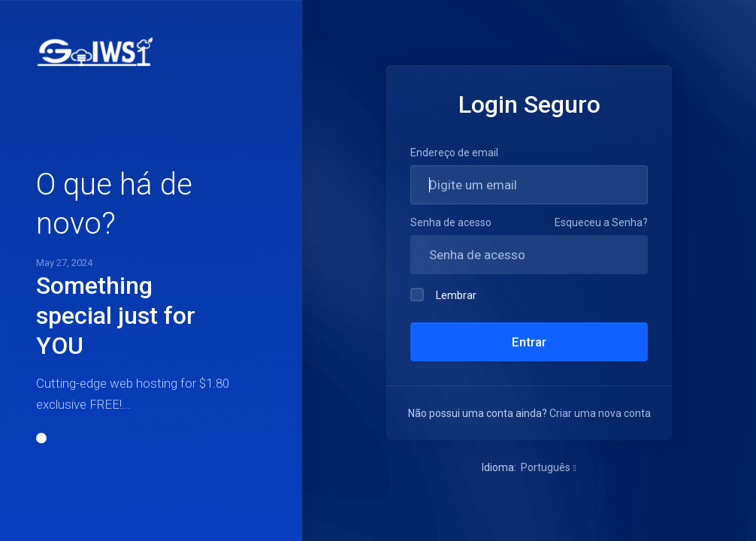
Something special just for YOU (116, 316)
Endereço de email (454, 153)
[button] (41, 438)
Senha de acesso (451, 222)
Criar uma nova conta (600, 413)
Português (548, 467)
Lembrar (443, 295)
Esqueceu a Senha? (601, 222)
